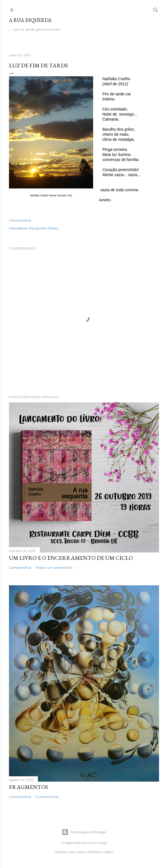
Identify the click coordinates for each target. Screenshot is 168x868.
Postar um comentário (54, 567)
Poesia (53, 228)
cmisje (102, 843)
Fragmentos (28, 787)
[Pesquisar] (156, 9)
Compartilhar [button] (20, 220)
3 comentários (47, 797)
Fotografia (38, 228)
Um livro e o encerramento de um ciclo (71, 558)
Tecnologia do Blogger (84, 832)
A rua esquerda (30, 20)
